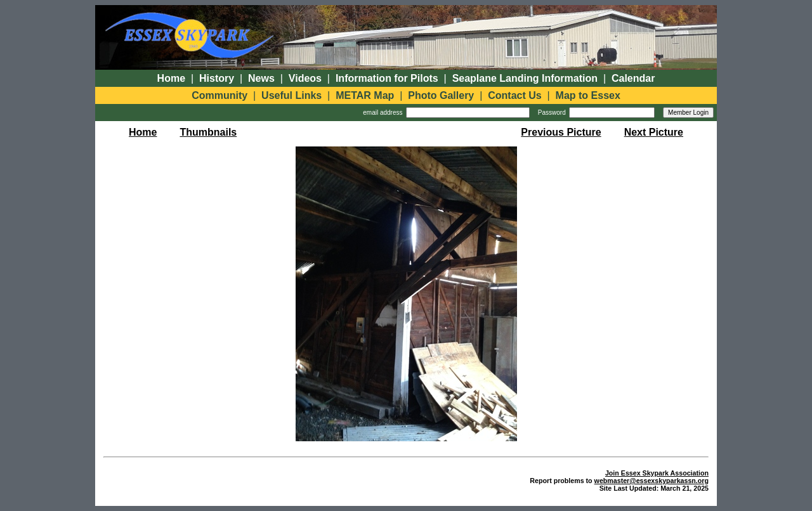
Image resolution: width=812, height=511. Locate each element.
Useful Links (291, 95)
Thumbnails (208, 132)
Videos (305, 78)
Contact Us (514, 95)
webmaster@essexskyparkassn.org (652, 481)
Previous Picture (561, 132)
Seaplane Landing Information (525, 78)
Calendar (633, 78)
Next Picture (654, 132)
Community (219, 95)
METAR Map (365, 95)
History (217, 78)
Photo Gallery (441, 95)
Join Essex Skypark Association (657, 473)
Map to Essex (588, 95)
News (261, 78)
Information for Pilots (387, 78)
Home (171, 78)
